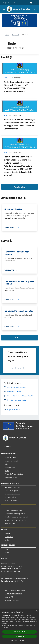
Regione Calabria (9, 2)
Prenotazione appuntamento (15, 590)
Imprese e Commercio (12, 494)
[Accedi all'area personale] (31, 3)
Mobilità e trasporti (11, 500)
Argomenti (16, 35)
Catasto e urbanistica (12, 497)
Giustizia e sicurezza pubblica (15, 514)
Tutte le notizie (19, 187)
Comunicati (9, 537)
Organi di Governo (11, 458)
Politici (7, 471)
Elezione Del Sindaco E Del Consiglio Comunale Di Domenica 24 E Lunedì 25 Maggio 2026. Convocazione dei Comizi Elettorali (19, 124)
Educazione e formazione (13, 510)
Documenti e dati (11, 477)
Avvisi (6, 78)
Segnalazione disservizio (13, 594)
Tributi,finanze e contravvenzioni (16, 517)
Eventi (7, 552)
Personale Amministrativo (14, 474)
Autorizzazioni (10, 523)
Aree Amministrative (12, 461)
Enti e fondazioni (11, 467)
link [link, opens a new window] (8, 627)
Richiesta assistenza (12, 600)
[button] (19, 641)
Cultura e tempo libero (13, 491)
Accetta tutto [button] (19, 632)
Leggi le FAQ (9, 597)
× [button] (37, 611)
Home (7, 35)
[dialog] (19, 626)
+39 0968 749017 (20, 581)
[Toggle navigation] (4, 9)
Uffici (7, 464)
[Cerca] (35, 9)
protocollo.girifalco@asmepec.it (16, 578)
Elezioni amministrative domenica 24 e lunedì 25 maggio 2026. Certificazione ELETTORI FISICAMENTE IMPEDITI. (19, 87)
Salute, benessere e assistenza (15, 520)
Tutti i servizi (20, 338)
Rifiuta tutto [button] (20, 636)
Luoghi (7, 549)
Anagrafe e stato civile (13, 487)
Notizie (7, 533)
